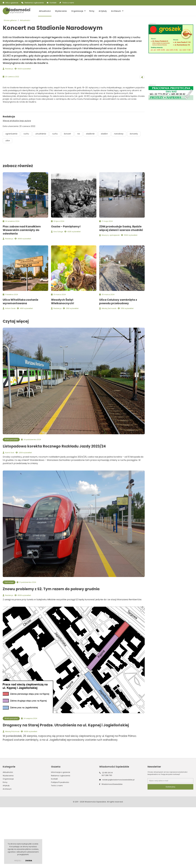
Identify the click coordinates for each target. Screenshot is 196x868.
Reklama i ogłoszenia (34, 3)
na (81, 194)
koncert (70, 194)
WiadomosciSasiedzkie (112, 845)
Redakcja (9, 69)
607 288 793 (107, 836)
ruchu (27, 194)
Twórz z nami (68, 3)
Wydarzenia (60, 11)
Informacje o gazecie (61, 833)
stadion (108, 194)
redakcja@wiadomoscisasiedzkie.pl (118, 841)
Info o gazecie (12, 3)
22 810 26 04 (107, 833)
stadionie (94, 194)
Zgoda (29, 861)
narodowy (123, 194)
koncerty (10, 201)
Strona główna (10, 20)
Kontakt (53, 3)
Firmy (91, 11)
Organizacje (76, 11)
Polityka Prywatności (60, 843)
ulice (23, 201)
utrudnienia (42, 194)
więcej (18, 861)
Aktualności (45, 11)
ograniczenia (12, 194)
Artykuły (101, 11)
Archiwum (114, 11)
